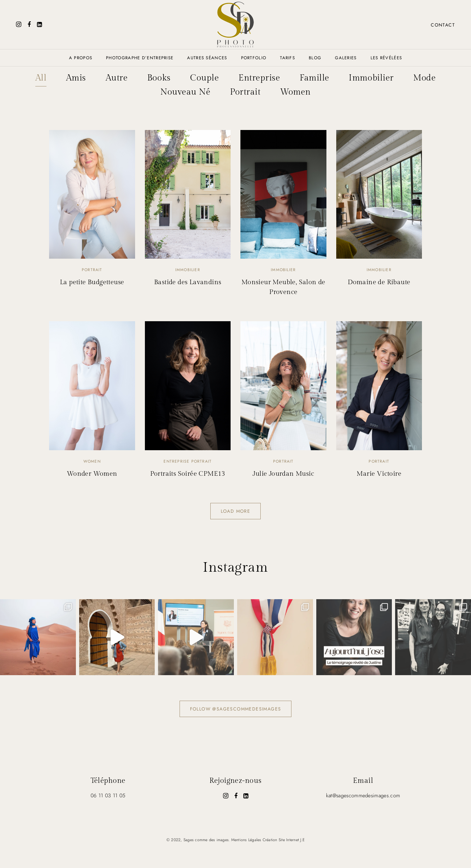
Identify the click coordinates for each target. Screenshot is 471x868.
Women (295, 92)
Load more (236, 511)
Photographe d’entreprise (140, 58)
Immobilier (371, 78)
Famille (315, 78)
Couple (204, 78)
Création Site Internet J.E (284, 839)
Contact (443, 25)
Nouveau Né (185, 92)
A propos (81, 58)
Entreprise (259, 78)
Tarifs (288, 58)
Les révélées (386, 58)
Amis (76, 78)
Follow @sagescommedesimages (236, 708)
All (40, 78)
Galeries (346, 58)
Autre (116, 78)
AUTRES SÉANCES (207, 58)
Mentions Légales (246, 839)
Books (159, 78)
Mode (425, 78)
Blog (315, 58)
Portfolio (254, 58)
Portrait (245, 92)
